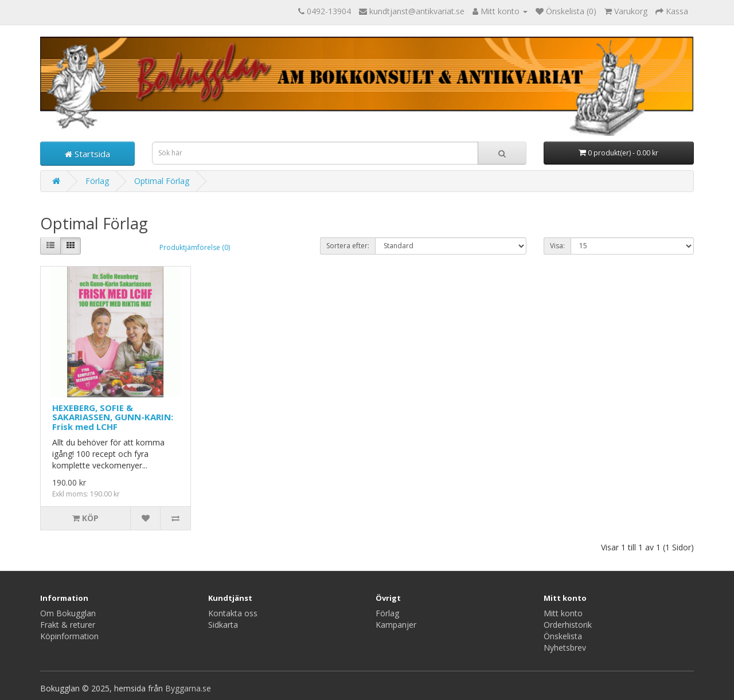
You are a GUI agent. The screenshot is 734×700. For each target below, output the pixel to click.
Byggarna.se (188, 688)
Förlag (97, 181)
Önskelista (563, 636)
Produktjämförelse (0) (195, 247)
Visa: (557, 246)
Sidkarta (223, 625)
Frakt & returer (68, 625)
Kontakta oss (233, 613)
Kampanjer (396, 625)
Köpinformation (69, 636)
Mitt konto (563, 613)
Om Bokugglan (68, 613)
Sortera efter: (348, 246)
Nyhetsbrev (565, 648)
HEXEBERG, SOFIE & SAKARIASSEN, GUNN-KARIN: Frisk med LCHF (113, 417)
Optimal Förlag (162, 181)
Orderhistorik (568, 625)
